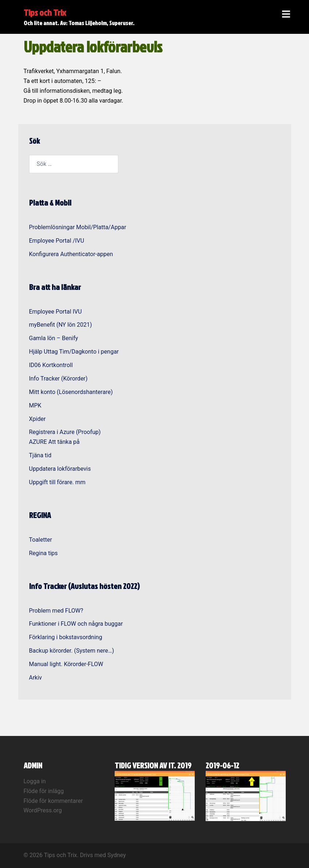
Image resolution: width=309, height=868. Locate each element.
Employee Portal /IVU (57, 241)
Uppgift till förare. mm (57, 482)
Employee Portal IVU (56, 312)
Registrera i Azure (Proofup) (65, 432)
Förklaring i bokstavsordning (66, 637)
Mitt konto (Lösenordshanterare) (71, 392)
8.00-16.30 (74, 101)
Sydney (117, 855)
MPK (35, 405)
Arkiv (36, 678)
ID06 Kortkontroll (51, 365)
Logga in (35, 781)
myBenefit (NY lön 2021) (61, 325)
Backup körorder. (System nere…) (72, 651)
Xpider (37, 419)
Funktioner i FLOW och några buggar (76, 624)
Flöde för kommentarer (53, 801)
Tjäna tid (40, 455)
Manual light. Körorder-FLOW (66, 664)
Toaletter (41, 540)
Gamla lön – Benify (54, 338)
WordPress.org (43, 810)
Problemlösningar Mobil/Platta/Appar (78, 227)
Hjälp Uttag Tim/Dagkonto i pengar (74, 352)
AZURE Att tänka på (54, 442)
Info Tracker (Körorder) (58, 379)
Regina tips (43, 553)
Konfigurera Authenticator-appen (71, 254)
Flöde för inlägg (44, 791)
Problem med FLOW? (56, 611)
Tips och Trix (45, 12)
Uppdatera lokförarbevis (60, 469)
